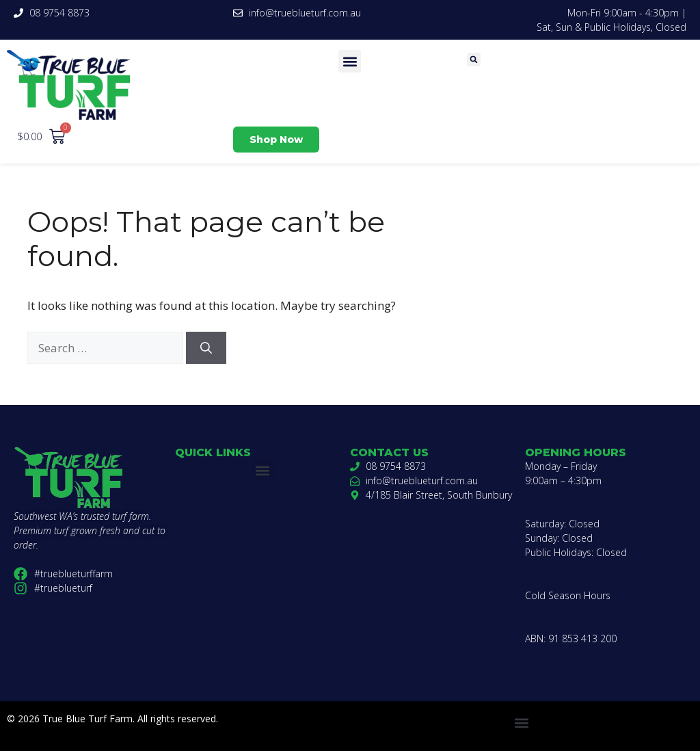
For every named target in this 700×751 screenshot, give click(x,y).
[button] (350, 61)
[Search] (206, 348)
